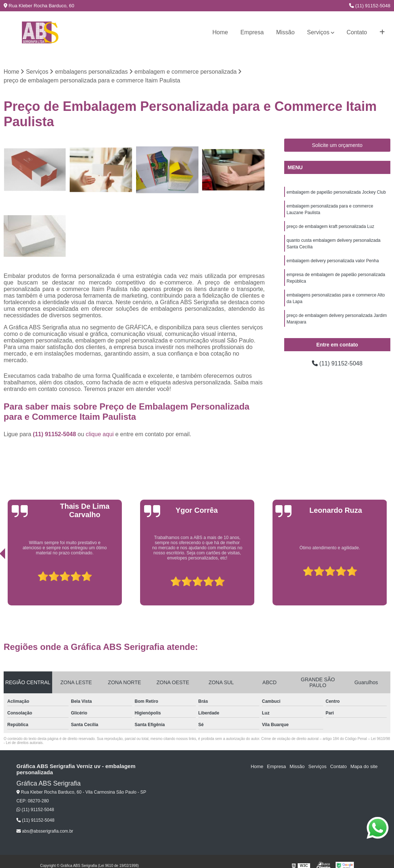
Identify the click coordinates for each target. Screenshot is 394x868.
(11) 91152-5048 (370, 6)
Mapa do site (364, 766)
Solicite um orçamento (337, 145)
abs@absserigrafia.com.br (45, 831)
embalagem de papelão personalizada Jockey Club (336, 192)
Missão (285, 32)
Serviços (318, 32)
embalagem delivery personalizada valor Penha (333, 261)
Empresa (252, 32)
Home (220, 32)
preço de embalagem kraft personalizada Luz (331, 226)
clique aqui (100, 434)
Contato (357, 32)
